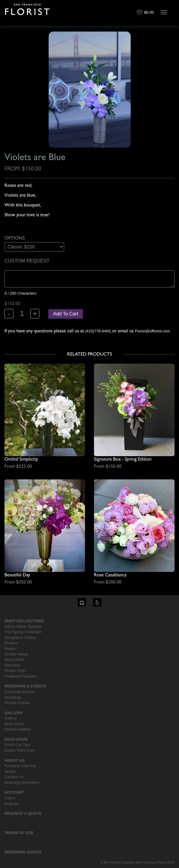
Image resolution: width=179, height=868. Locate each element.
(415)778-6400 (98, 331)
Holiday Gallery (18, 729)
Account (14, 792)
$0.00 (146, 12)
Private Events (17, 703)
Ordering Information (22, 782)
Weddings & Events (25, 686)
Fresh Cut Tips (17, 745)
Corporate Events (20, 692)
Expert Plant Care (20, 750)
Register (12, 804)
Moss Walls (14, 660)
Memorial (12, 665)
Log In (10, 798)
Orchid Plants (16, 654)
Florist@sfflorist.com (152, 331)
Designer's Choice (20, 638)
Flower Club (15, 671)
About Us (15, 760)
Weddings (13, 697)
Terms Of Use (19, 833)
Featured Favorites (21, 676)
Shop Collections (24, 621)
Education (16, 739)
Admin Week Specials (23, 627)
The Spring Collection (23, 632)
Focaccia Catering (20, 766)
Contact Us (14, 777)
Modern (11, 643)
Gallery (14, 713)
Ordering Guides (23, 852)
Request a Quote (23, 813)
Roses (10, 649)
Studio (10, 771)
